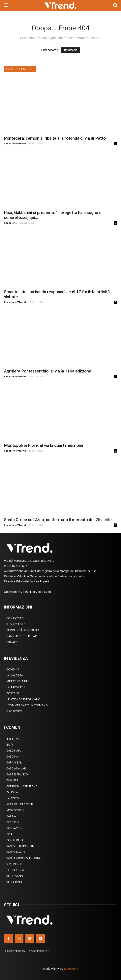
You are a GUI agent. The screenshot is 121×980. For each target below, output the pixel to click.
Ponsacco (14, 828)
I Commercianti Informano (27, 705)
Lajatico (13, 798)
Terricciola (15, 870)
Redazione (10, 223)
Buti (10, 744)
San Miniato (16, 852)
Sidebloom (71, 969)
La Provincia (16, 687)
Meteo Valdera (18, 681)
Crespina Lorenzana (22, 786)
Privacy (12, 642)
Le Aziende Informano (23, 699)
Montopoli (15, 810)
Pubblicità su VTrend (23, 630)
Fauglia (12, 792)
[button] (115, 5)
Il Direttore (16, 624)
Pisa (9, 834)
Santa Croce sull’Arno (24, 858)
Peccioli (13, 822)
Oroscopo (14, 711)
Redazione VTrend (15, 144)
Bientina (13, 738)
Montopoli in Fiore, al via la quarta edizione (44, 445)
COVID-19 (13, 669)
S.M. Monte (15, 864)
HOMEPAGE (70, 50)
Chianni (12, 780)
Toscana (13, 693)
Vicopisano (15, 876)
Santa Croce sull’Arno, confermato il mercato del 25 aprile (58, 520)
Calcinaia (14, 750)
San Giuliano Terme (21, 846)
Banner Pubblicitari (22, 636)
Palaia (11, 816)
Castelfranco (17, 774)
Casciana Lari (16, 768)
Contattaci (15, 618)
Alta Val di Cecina (20, 804)
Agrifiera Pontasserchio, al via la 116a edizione (48, 371)
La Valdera (15, 675)
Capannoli (14, 762)
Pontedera (15, 840)
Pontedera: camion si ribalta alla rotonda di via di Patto (55, 138)
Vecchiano (14, 882)
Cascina (12, 756)
